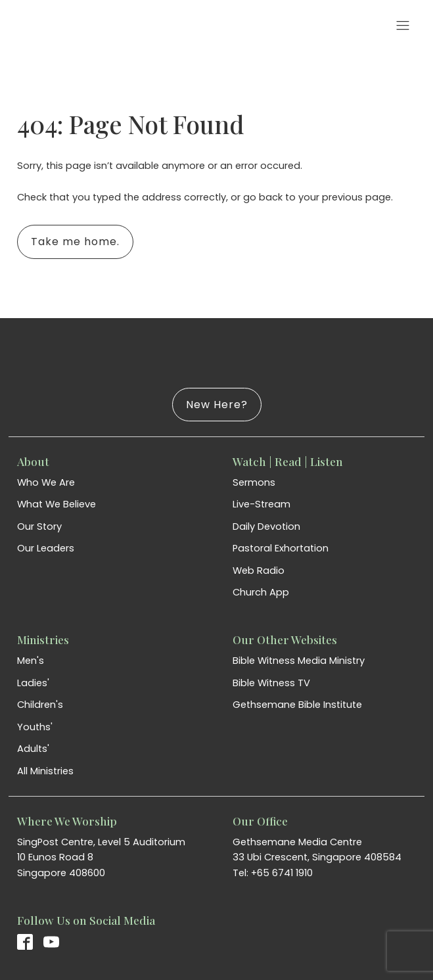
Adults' (33, 749)
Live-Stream (262, 504)
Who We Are (46, 482)
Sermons (254, 482)
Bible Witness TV (271, 683)
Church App (261, 592)
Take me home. (75, 242)
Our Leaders (46, 548)
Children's (40, 705)
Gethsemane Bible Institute (297, 705)
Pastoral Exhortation (281, 548)
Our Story (39, 526)
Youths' (35, 727)
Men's (31, 661)
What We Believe (57, 504)
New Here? (217, 405)
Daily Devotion (266, 526)
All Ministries (45, 771)
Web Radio (259, 571)
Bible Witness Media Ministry (299, 661)
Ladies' (33, 683)
